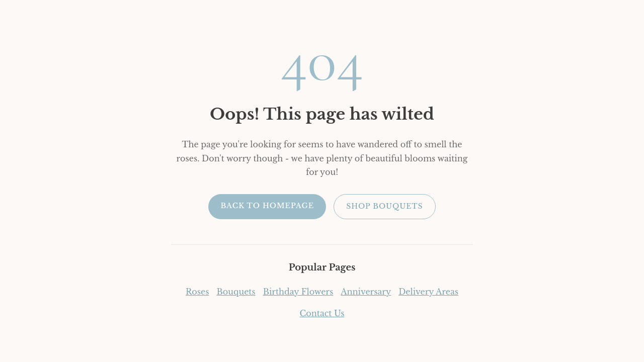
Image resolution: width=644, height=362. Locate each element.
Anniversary (366, 292)
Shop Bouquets (384, 206)
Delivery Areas (428, 292)
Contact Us (322, 313)
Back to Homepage (267, 206)
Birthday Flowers (298, 292)
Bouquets (236, 292)
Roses (197, 292)
